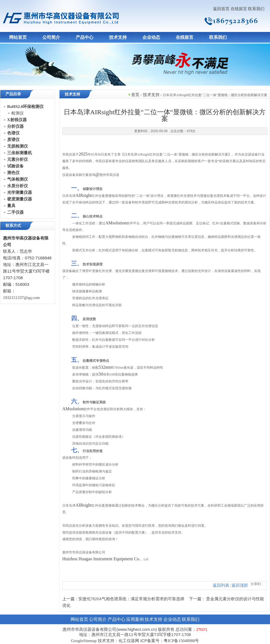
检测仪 (17, 113)
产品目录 (13, 94)
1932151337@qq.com (21, 298)
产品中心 (85, 37)
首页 (135, 95)
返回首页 (221, 9)
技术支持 (118, 37)
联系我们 (256, 9)
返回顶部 (240, 585)
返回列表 (221, 585)
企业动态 (151, 37)
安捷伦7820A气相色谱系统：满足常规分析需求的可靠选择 (131, 599)
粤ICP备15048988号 (181, 641)
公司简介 (51, 37)
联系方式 (13, 226)
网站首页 (18, 37)
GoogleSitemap (84, 641)
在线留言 (239, 9)
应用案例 (135, 619)
